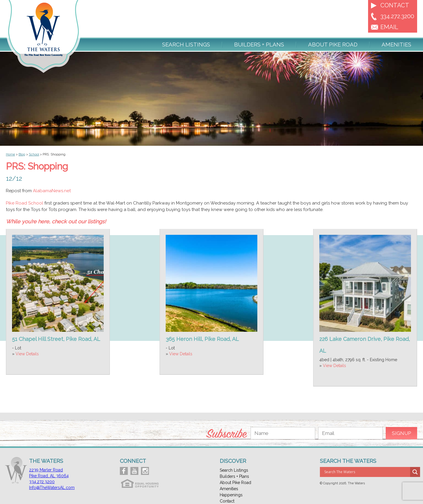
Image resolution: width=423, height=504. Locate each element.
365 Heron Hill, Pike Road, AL (202, 339)
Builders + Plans (259, 45)
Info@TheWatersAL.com (52, 488)
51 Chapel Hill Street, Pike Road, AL (56, 339)
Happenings (231, 495)
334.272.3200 (397, 16)
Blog (22, 154)
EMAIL (389, 27)
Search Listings (186, 45)
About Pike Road (333, 45)
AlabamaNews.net (52, 191)
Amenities (396, 45)
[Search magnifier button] (415, 472)
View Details (27, 354)
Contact (395, 5)
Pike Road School (25, 203)
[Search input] (366, 472)
